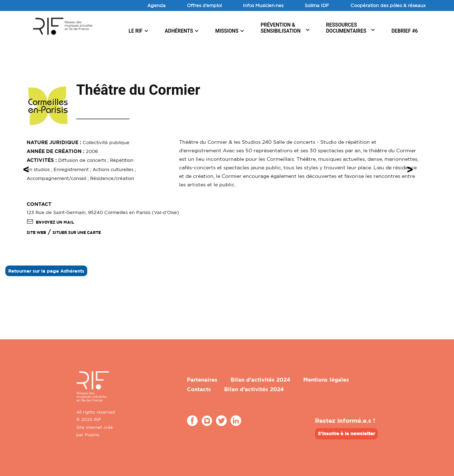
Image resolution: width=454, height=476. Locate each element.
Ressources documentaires (346, 28)
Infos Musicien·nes (263, 5)
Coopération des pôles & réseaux (388, 5)
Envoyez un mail (50, 222)
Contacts (199, 389)
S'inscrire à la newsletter (346, 433)
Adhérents (179, 31)
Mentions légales (326, 380)
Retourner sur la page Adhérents (46, 271)
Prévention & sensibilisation (281, 28)
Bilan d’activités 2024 (260, 380)
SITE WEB (36, 232)
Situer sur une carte (77, 232)
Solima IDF (317, 5)
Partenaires (202, 380)
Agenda (156, 5)
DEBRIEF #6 (405, 31)
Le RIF (135, 31)
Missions (227, 31)
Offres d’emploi (204, 5)
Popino (92, 435)
